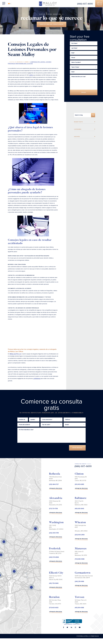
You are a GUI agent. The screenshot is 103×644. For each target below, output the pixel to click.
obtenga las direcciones (56, 489)
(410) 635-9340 (79, 509)
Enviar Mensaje (77, 448)
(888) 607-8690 (85, 4)
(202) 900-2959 (80, 535)
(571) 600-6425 (54, 608)
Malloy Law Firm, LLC (16, 354)
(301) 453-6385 (79, 485)
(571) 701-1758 (53, 509)
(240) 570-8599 (54, 557)
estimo (31, 75)
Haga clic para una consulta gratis (51, 24)
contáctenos (37, 379)
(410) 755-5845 (54, 584)
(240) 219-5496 (79, 582)
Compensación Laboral (38, 62)
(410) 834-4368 (79, 608)
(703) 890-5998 (80, 559)
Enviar (84, 93)
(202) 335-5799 (54, 533)
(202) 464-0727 (54, 485)
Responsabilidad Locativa (24, 64)
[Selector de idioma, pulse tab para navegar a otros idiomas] (10, 4)
